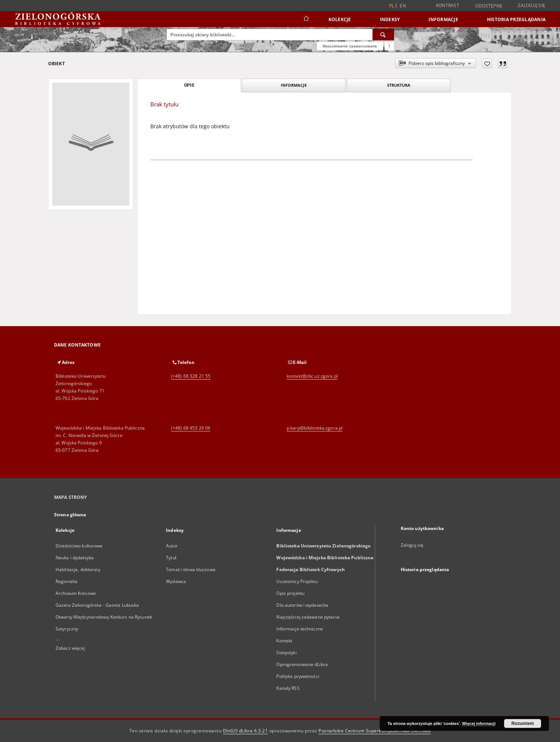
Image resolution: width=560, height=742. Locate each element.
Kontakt (284, 641)
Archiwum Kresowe (76, 593)
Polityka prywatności (298, 676)
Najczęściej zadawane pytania (308, 617)
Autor (172, 546)
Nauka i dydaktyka (75, 558)
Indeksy (390, 19)
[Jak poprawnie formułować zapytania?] (389, 46)
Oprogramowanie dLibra (302, 664)
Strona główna (70, 515)
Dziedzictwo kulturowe (79, 546)
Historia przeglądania (516, 19)
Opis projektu (290, 593)
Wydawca (176, 581)
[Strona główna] (306, 19)
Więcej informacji (479, 723)
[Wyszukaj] (383, 34)
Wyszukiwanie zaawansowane (350, 46)
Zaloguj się (531, 5)
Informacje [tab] (294, 85)
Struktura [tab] (399, 85)
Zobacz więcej (70, 648)
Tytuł (171, 558)
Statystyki (286, 652)
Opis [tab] (189, 85)
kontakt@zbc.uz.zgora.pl (312, 376)
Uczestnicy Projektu (297, 581)
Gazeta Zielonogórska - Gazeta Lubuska (97, 605)
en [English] (403, 6)
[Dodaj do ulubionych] (487, 63)
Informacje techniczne (300, 629)
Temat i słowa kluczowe (191, 569)
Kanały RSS (288, 688)
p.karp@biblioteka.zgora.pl (315, 428)
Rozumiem (523, 723)
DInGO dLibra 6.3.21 (246, 731)
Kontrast (448, 5)
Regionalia (66, 581)
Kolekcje (340, 19)
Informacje (443, 19)
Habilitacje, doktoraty (78, 569)
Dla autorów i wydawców (302, 605)
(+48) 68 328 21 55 (191, 376)
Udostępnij (489, 6)
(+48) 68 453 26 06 (191, 428)
